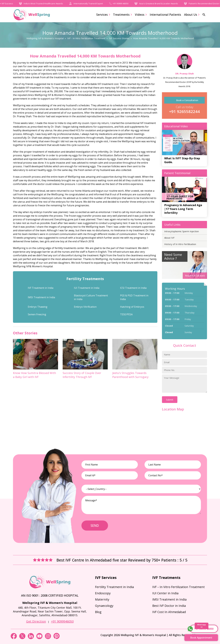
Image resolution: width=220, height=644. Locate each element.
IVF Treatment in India (41, 288)
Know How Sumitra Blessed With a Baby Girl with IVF (34, 375)
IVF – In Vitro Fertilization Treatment (179, 587)
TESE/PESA (126, 314)
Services (103, 15)
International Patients (165, 15)
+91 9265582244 (184, 111)
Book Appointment (201, 638)
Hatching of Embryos (132, 307)
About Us (192, 15)
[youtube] (40, 638)
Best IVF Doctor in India (169, 606)
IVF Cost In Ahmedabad (169, 612)
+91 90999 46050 (126, 4)
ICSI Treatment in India (133, 288)
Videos (141, 15)
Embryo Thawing (38, 307)
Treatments (122, 15)
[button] (204, 15)
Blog (98, 612)
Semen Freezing (37, 314)
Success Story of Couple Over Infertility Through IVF (82, 375)
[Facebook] (14, 638)
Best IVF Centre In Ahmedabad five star (92, 560)
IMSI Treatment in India (41, 297)
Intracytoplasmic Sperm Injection (182, 231)
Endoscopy (103, 593)
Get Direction (36, 621)
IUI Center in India (165, 593)
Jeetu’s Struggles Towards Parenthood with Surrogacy (130, 375)
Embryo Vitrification (85, 307)
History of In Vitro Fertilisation (180, 244)
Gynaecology (104, 606)
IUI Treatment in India (87, 288)
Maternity (102, 599)
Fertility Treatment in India (114, 587)
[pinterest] (57, 638)
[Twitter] (23, 638)
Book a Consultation (187, 100)
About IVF (169, 238)
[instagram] (48, 638)
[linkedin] (31, 638)
